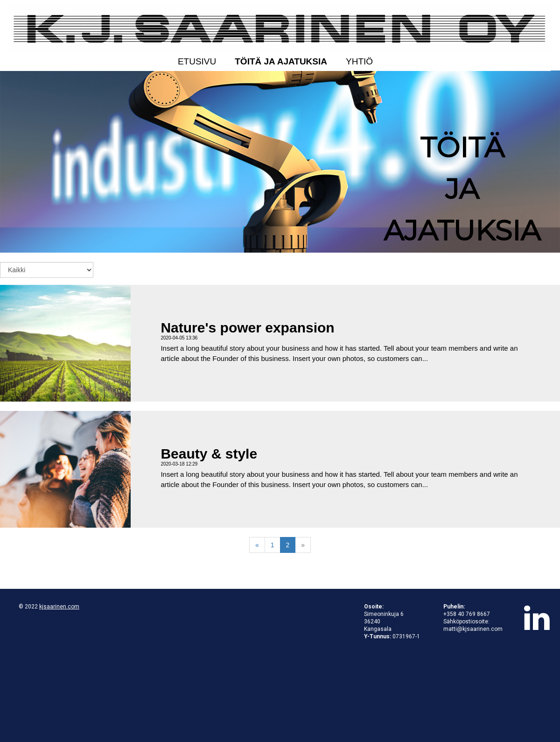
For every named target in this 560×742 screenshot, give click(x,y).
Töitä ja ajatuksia (281, 61)
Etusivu (197, 61)
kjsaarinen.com (59, 607)
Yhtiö (359, 61)
